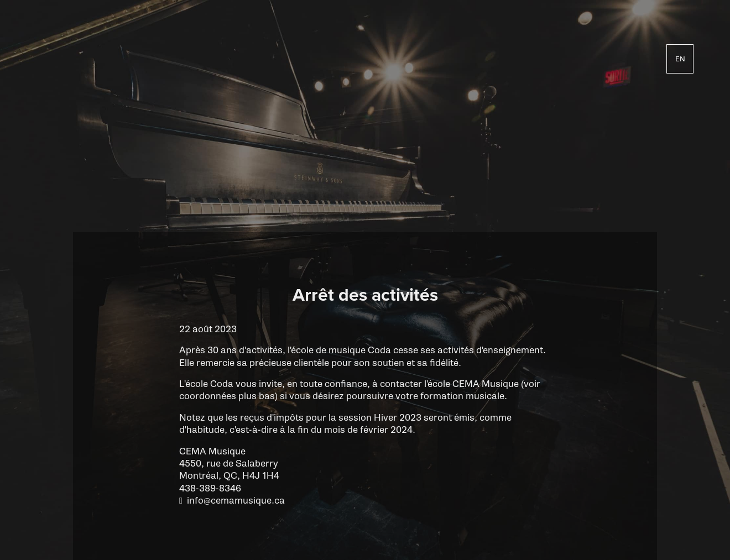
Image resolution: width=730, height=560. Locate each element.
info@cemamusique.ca (236, 501)
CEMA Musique (212, 451)
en (680, 59)
